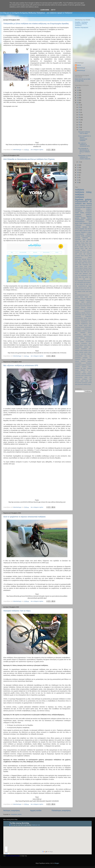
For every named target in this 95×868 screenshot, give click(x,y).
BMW (80, 245)
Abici (91, 241)
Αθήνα (81, 231)
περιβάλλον (84, 365)
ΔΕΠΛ (83, 302)
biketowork (85, 274)
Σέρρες (90, 320)
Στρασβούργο (84, 322)
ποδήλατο (80, 195)
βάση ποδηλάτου (80, 333)
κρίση (82, 354)
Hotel (88, 252)
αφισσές (90, 331)
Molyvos (90, 261)
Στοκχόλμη (77, 322)
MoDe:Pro (89, 259)
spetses (83, 290)
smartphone (78, 290)
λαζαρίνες (89, 354)
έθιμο (76, 325)
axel (88, 272)
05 (79, 115)
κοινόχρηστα (88, 236)
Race (90, 265)
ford (83, 277)
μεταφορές (85, 358)
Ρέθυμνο (86, 320)
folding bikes (78, 277)
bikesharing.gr (81, 68)
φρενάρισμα (85, 383)
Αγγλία (86, 297)
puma (85, 288)
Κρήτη (85, 309)
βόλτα (85, 334)
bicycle (77, 223)
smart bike (89, 288)
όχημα (89, 384)
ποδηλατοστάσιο (88, 376)
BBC (76, 245)
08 (79, 122)
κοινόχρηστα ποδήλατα (83, 211)
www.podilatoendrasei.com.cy (82, 295)
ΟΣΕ (83, 315)
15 (78, 103)
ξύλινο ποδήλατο (87, 359)
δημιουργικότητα (88, 336)
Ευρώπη (77, 308)
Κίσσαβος (89, 308)
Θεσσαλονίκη (79, 207)
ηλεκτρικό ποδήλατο (83, 209)
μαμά (90, 356)
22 (78, 180)
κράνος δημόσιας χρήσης (81, 352)
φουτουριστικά (78, 383)
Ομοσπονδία (78, 316)
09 (78, 88)
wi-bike (84, 291)
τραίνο (82, 381)
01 (79, 105)
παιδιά (77, 213)
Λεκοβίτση (89, 309)
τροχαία (86, 381)
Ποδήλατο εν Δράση (86, 232)
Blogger (57, 863)
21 (78, 177)
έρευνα (86, 325)
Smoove (77, 268)
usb (76, 291)
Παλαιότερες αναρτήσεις (61, 810)
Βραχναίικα (89, 299)
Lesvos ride (82, 254)
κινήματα (77, 349)
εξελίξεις (82, 342)
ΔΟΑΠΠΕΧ (89, 302)
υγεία (90, 222)
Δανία (87, 304)
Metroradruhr (78, 259)
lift (84, 284)
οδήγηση (77, 361)
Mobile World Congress (81, 261)
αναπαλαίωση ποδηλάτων (81, 331)
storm (86, 290)
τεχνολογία (78, 227)
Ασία (91, 297)
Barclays (85, 227)
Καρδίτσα (77, 309)
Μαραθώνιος (78, 313)
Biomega (77, 249)
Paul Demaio (88, 229)
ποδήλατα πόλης (83, 192)
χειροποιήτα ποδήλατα (83, 384)
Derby (90, 249)
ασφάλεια (85, 223)
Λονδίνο (77, 311)
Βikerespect (78, 299)
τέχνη (84, 240)
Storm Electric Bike (87, 270)
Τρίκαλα (89, 218)
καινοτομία (89, 205)
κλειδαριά (85, 350)
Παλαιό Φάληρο (88, 318)
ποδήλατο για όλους (81, 368)
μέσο (86, 356)
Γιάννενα (77, 302)
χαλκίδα (90, 383)
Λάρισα (90, 231)
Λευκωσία (78, 232)
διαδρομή (83, 338)
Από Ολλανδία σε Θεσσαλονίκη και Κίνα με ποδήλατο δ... (84, 151)
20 (78, 175)
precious (81, 288)
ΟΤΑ (86, 315)
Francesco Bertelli (80, 250)
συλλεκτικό (78, 379)
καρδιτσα (86, 347)
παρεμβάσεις (78, 365)
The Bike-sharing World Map (13, 856)
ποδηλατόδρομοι (80, 222)
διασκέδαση (89, 338)
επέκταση (77, 343)
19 (78, 173)
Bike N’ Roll (88, 247)
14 (78, 100)
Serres (81, 266)
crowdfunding (84, 275)
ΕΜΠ (91, 304)
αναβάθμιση (78, 329)
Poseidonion (85, 265)
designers (89, 207)
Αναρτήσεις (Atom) (16, 814)
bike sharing (87, 204)
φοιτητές (90, 240)
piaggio (90, 286)
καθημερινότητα (79, 347)
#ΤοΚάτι (77, 241)
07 (79, 120)
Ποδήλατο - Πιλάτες (79, 320)
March (82, 256)
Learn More (45, 10)
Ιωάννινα (83, 308)
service (77, 231)
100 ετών (82, 241)
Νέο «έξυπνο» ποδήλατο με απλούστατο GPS (21, 365)
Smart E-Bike (88, 266)
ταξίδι (90, 379)
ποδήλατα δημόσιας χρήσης (83, 198)
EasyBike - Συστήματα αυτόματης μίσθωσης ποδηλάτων (81, 24)
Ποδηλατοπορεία (79, 234)
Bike (84, 207)
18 (78, 170)
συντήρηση (85, 379)
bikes (81, 274)
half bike (87, 279)
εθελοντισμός (78, 340)
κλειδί (81, 350)
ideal (78, 284)
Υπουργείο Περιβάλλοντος (81, 324)
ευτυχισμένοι (84, 343)
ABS (87, 241)
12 (78, 95)
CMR (86, 249)
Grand (84, 252)
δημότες (77, 338)
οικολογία (90, 361)
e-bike (90, 275)
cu (88, 275)
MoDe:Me (84, 259)
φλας (91, 381)
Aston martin (88, 243)
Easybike (82, 229)
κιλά (91, 347)
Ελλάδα (83, 218)
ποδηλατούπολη (79, 377)
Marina (79, 65)
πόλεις (86, 377)
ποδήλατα (80, 190)
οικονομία (78, 238)
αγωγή (90, 325)
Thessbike (77, 272)
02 (79, 107)
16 (78, 165)
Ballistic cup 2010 (87, 245)
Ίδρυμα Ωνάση (79, 297)
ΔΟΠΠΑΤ (77, 304)
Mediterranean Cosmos (83, 257)
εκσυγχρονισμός (88, 340)
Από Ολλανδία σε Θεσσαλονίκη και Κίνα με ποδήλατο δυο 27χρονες (29, 159)
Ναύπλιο (88, 313)
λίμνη (85, 354)
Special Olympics (84, 268)
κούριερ (90, 350)
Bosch (82, 249)
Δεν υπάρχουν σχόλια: (37, 150)
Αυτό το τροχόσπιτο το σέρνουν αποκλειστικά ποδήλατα (24, 517)
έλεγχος (81, 325)
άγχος (90, 324)
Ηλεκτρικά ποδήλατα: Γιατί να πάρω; (17, 611)
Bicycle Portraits (79, 247)
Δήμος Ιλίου (83, 304)
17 (78, 167)
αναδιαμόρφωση (88, 329)
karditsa (81, 284)
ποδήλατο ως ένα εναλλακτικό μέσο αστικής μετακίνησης (83, 372)
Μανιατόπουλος (88, 311)
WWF (85, 272)
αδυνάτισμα (78, 327)
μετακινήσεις (78, 358)
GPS (81, 252)
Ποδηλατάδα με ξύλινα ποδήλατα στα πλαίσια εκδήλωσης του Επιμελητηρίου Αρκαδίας (36, 24)
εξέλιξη (77, 342)
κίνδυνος (90, 345)
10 (78, 90)
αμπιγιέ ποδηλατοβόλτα (86, 327)
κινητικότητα (84, 349)
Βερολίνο (84, 299)
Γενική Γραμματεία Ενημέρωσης (83, 300)
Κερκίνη (82, 309)
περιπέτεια (89, 365)
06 (79, 117)
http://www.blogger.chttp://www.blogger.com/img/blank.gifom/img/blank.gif (83, 283)
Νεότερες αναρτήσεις (12, 810)
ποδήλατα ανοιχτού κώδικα (83, 367)
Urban (82, 272)
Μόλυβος (84, 313)
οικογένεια (83, 361)
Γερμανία (85, 231)
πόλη (90, 377)
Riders (77, 266)
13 (78, 98)
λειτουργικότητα (79, 356)
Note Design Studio (80, 263)
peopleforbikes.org (83, 286)
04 (79, 112)
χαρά (76, 384)
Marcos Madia (88, 256)
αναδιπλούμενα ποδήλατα (83, 220)
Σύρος (90, 322)
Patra (86, 263)
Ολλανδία (90, 315)
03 (79, 110)
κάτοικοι (82, 345)
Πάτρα (81, 223)
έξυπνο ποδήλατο (80, 205)
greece (77, 279)
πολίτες (82, 213)
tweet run (90, 290)
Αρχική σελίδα (36, 810)
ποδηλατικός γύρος (79, 376)
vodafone (79, 291)
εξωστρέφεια (89, 342)
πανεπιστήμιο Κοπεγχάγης (83, 363)
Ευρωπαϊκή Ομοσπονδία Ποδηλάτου (83, 306)
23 (78, 182)
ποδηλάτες (84, 374)
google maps (88, 277)
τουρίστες (77, 381)
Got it (53, 10)
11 (78, 93)
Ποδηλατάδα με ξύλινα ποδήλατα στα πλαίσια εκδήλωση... (85, 157)
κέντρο (85, 345)
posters (77, 288)
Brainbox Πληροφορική (82, 28)
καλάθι (83, 236)
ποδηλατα (89, 374)
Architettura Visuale (80, 243)
